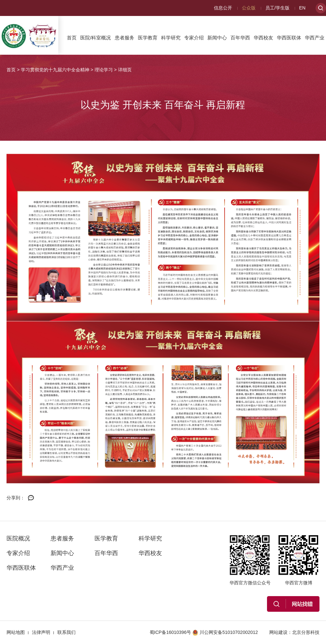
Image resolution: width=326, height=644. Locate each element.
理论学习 (104, 70)
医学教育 (148, 38)
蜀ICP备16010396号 (170, 632)
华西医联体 (289, 38)
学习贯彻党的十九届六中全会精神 (55, 70)
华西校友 (263, 38)
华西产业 (315, 38)
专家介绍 (194, 38)
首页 (72, 38)
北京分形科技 (306, 632)
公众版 (249, 8)
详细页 (125, 70)
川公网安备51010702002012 (225, 632)
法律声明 (41, 632)
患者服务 (125, 38)
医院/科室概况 (96, 38)
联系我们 (67, 632)
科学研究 (171, 38)
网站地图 (16, 632)
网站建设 (278, 632)
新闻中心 (217, 38)
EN (302, 8)
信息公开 (223, 8)
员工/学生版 (277, 8)
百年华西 (240, 38)
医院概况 (18, 538)
